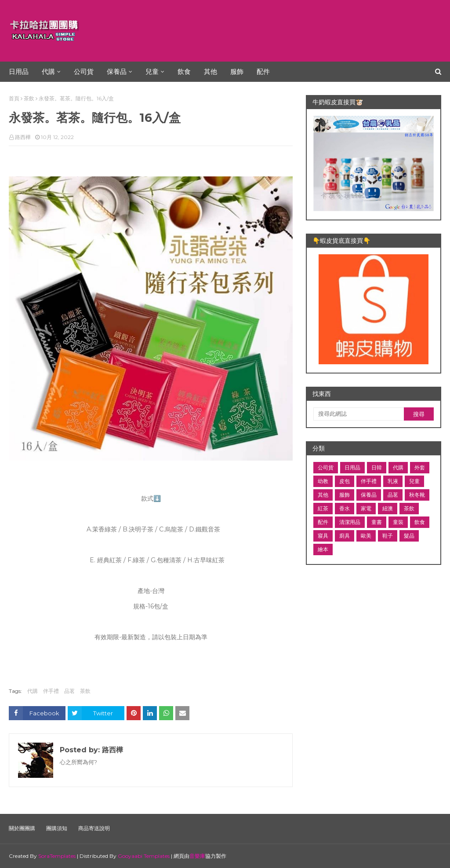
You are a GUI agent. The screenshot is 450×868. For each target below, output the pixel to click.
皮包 (345, 481)
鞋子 (388, 536)
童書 (377, 522)
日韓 (377, 467)
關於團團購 (22, 828)
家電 (366, 508)
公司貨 (326, 467)
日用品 (352, 467)
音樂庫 (197, 856)
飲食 (420, 522)
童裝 (398, 522)
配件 (323, 522)
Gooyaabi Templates (144, 856)
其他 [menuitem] (210, 71)
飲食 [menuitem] (184, 71)
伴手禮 (51, 691)
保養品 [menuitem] (117, 71)
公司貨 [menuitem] (84, 71)
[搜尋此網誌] (359, 414)
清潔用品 (350, 522)
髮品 (409, 536)
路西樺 (23, 137)
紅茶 (323, 508)
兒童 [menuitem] (152, 71)
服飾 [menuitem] (237, 71)
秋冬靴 (417, 495)
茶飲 (29, 98)
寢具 (323, 536)
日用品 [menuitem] (19, 71)
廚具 (345, 536)
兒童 (414, 481)
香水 (345, 508)
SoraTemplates (57, 856)
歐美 (366, 536)
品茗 (69, 691)
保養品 (369, 495)
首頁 (14, 98)
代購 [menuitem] (48, 71)
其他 (323, 495)
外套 (420, 467)
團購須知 (57, 828)
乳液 (393, 481)
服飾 (345, 495)
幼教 (323, 481)
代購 (33, 691)
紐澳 (388, 508)
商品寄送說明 (94, 828)
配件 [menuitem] (263, 71)
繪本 (323, 549)
